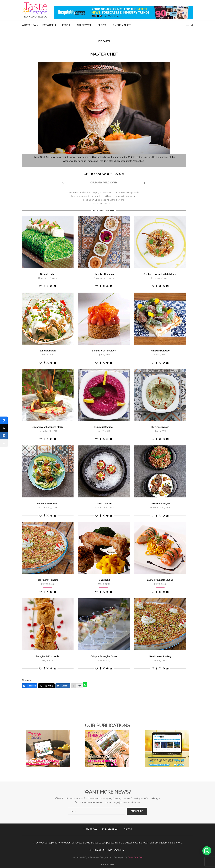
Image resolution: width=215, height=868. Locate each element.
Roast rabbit (104, 580)
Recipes (102, 25)
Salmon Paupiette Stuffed (160, 580)
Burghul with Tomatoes (104, 351)
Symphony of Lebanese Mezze (48, 427)
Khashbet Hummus (104, 274)
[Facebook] (30, 686)
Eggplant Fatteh (48, 351)
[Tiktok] (127, 829)
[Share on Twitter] (48, 286)
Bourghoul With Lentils (48, 657)
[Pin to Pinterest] (51, 286)
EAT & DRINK (49, 25)
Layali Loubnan (104, 504)
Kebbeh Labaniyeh (160, 504)
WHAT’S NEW (29, 25)
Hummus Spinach (160, 427)
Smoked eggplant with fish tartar (160, 274)
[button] (207, 851)
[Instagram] (110, 829)
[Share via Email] (55, 286)
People (66, 25)
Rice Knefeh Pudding (48, 580)
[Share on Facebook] (44, 286)
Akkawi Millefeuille (160, 351)
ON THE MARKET (122, 25)
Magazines (116, 850)
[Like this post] (40, 286)
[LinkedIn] (63, 686)
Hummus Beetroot (104, 427)
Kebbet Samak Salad (48, 504)
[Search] (192, 25)
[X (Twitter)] (47, 686)
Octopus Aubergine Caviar (104, 657)
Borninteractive (135, 857)
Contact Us (97, 850)
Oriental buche (48, 274)
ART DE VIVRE (84, 25)
